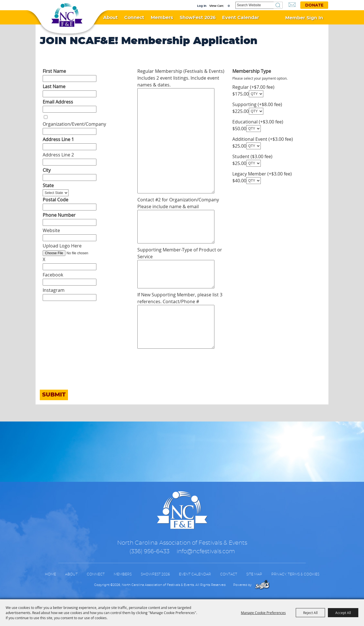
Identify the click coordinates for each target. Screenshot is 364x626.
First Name (54, 71)
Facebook (53, 275)
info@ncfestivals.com (206, 551)
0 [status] (229, 6)
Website (51, 230)
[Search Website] (255, 5)
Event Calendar (241, 18)
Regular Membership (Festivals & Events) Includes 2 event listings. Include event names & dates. (181, 78)
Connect (134, 18)
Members (162, 18)
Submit (54, 395)
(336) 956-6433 (149, 551)
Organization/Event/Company (74, 124)
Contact (229, 574)
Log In (202, 6)
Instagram (54, 290)
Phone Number (59, 215)
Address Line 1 (58, 139)
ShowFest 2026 (198, 18)
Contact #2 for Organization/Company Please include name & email (178, 203)
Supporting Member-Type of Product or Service (180, 253)
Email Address (58, 102)
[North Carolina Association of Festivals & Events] (67, 16)
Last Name (54, 86)
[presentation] (83, 375)
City (47, 170)
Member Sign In (304, 18)
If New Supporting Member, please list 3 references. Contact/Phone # (180, 298)
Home (50, 574)
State (48, 185)
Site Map (254, 574)
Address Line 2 (58, 155)
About (110, 18)
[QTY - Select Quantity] (256, 94)
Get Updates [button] (292, 5)
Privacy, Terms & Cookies (295, 574)
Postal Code (55, 200)
